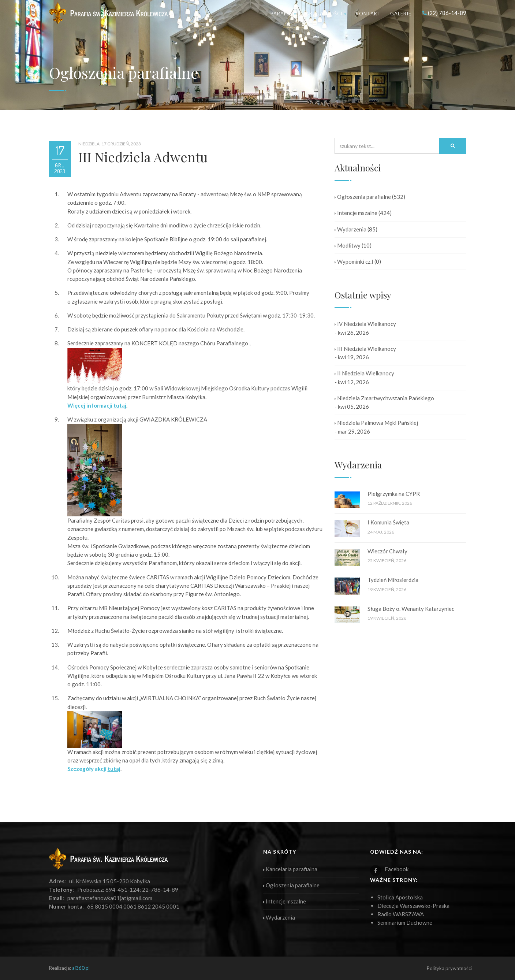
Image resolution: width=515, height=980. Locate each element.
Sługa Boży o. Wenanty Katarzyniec (411, 609)
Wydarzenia (350, 229)
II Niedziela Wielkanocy (364, 373)
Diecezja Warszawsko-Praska (413, 906)
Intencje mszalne (356, 213)
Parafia (283, 14)
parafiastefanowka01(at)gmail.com (110, 898)
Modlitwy (348, 245)
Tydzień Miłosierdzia (393, 580)
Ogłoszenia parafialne (363, 197)
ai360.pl (81, 968)
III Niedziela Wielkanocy (365, 349)
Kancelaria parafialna (290, 869)
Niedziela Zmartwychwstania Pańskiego (384, 398)
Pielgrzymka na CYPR (394, 494)
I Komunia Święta (388, 522)
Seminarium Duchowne (405, 923)
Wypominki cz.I (354, 261)
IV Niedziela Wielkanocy (365, 324)
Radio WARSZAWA (401, 914)
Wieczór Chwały (387, 551)
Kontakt (368, 14)
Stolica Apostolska (400, 897)
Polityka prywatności (449, 968)
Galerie (401, 14)
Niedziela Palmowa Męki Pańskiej (376, 423)
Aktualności (326, 14)
